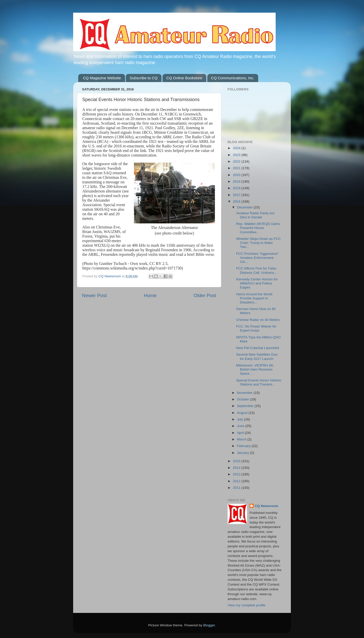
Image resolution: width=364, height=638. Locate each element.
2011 (237, 488)
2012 (237, 481)
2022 (237, 161)
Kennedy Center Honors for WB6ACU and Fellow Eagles (257, 283)
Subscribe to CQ (144, 78)
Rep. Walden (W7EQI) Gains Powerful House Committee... (258, 228)
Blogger (209, 625)
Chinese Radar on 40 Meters (258, 320)
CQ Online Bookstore (184, 78)
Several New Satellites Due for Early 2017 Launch (257, 356)
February (244, 446)
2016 (237, 201)
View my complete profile (247, 605)
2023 (237, 155)
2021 (237, 168)
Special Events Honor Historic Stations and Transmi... (259, 382)
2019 (237, 181)
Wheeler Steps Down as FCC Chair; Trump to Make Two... (258, 243)
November (245, 393)
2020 (237, 175)
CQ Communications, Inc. (233, 78)
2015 (237, 461)
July (240, 419)
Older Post (205, 295)
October (244, 399)
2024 (237, 148)
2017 (237, 195)
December (245, 207)
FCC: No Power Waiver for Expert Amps (256, 328)
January (244, 453)
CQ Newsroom (266, 506)
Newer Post (94, 295)
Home (150, 295)
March (242, 439)
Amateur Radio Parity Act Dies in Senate (255, 215)
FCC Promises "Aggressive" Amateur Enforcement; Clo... (257, 258)
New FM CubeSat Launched (258, 348)
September (246, 406)
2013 (237, 474)
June (241, 426)
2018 (237, 188)
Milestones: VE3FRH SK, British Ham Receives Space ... (255, 369)
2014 (237, 468)
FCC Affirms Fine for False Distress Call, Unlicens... (257, 270)
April (241, 433)
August (243, 413)
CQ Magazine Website (102, 78)
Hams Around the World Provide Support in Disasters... (254, 298)
